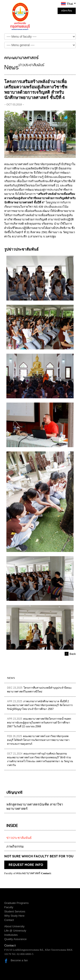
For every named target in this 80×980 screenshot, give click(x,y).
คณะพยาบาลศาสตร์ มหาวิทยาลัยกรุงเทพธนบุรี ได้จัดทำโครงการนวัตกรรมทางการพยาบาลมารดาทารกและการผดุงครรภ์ (38, 740)
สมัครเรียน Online (67, 12)
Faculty (9, 907)
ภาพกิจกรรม (15, 847)
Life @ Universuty (15, 931)
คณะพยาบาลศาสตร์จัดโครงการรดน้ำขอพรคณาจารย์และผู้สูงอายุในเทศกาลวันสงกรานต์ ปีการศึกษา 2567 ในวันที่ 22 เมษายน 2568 (39, 723)
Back (73, 654)
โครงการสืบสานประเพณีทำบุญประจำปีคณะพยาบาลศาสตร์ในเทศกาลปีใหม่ (39, 690)
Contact (9, 920)
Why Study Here (14, 916)
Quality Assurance (15, 939)
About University (14, 926)
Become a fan (19, 960)
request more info (26, 865)
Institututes (11, 935)
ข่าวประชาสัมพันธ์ (19, 838)
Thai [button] (71, 4)
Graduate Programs (16, 903)
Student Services (15, 911)
